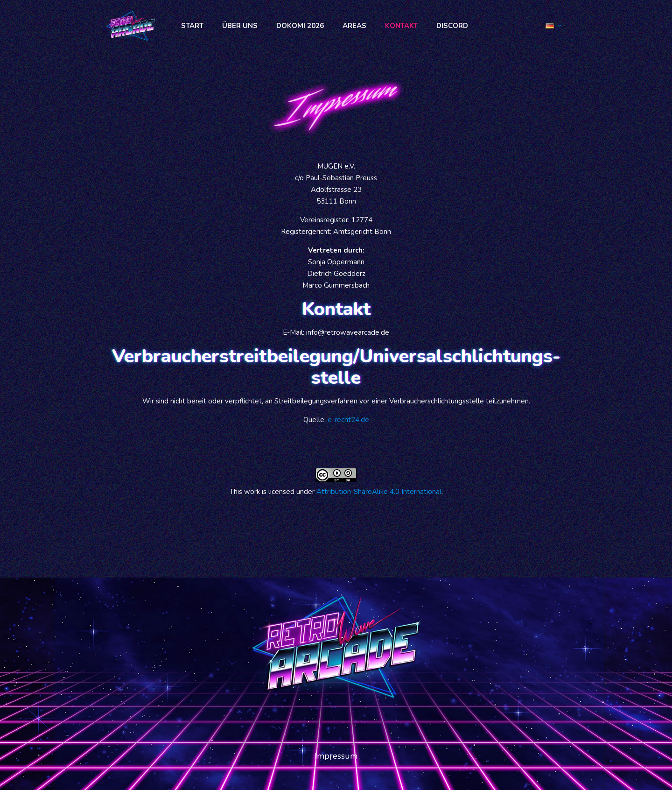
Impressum (336, 756)
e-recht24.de (348, 420)
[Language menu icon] (553, 26)
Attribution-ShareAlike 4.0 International (379, 492)
